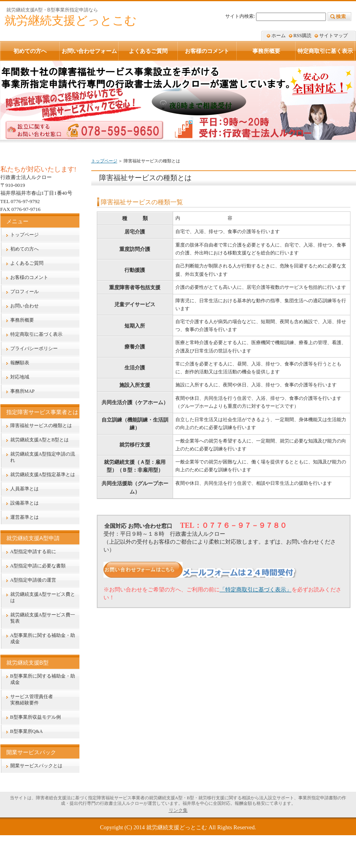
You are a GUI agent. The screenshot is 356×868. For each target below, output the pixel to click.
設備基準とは (24, 503)
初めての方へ (24, 249)
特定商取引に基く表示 (325, 51)
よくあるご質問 (27, 263)
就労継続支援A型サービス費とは (43, 597)
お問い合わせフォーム (89, 51)
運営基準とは (24, 517)
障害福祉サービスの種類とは (41, 426)
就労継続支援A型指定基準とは (43, 474)
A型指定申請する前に (33, 552)
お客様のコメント (29, 277)
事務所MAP (23, 391)
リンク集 (178, 810)
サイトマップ (333, 36)
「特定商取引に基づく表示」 (256, 589)
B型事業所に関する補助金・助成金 (43, 679)
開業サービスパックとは (36, 766)
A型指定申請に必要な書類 (38, 566)
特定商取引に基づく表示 (36, 334)
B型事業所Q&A (27, 731)
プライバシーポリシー (34, 348)
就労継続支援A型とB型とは (40, 440)
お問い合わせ (24, 306)
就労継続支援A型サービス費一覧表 (43, 618)
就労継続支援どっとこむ (177, 827)
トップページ (104, 161)
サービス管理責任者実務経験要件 (32, 700)
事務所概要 (22, 320)
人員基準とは (24, 489)
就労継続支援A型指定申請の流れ (43, 457)
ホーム (279, 36)
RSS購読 (302, 36)
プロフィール (24, 292)
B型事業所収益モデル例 (36, 717)
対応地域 (20, 377)
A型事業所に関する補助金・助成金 (43, 638)
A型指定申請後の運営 (33, 580)
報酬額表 (20, 363)
